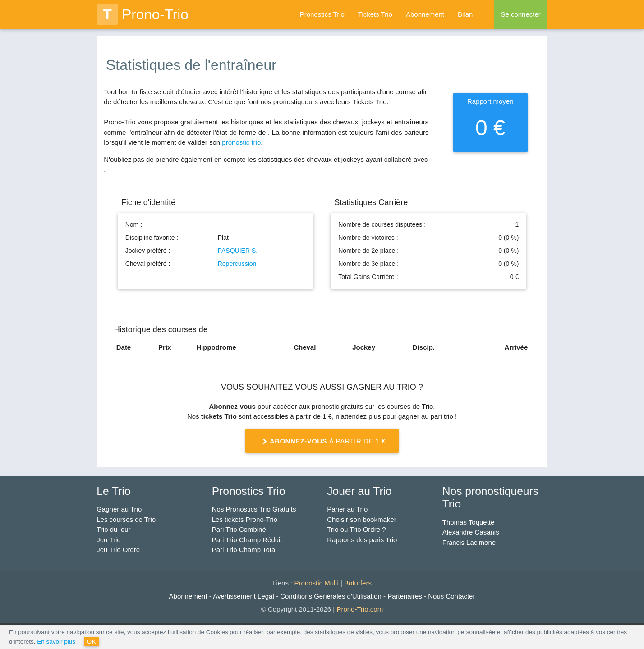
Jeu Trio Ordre (118, 550)
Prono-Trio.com (360, 609)
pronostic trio (241, 142)
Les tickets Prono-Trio (245, 519)
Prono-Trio (143, 14)
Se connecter (520, 14)
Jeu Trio (108, 540)
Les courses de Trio (126, 519)
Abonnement (425, 14)
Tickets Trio (375, 14)
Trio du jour (113, 529)
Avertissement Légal (244, 596)
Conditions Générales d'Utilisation (331, 596)
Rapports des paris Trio (362, 540)
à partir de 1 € (322, 442)
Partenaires (405, 596)
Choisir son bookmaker (361, 519)
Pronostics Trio (322, 14)
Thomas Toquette (469, 522)
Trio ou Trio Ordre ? (356, 529)
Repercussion (237, 264)
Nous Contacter (451, 596)
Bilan (465, 14)
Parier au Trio (347, 509)
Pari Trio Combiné (239, 529)
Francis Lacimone (469, 542)
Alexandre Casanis (471, 532)
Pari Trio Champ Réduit (247, 540)
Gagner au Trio (119, 509)
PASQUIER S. (238, 251)
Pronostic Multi (316, 583)
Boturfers (358, 583)
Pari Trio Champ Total (244, 550)
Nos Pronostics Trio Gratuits (254, 509)
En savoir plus (56, 642)
